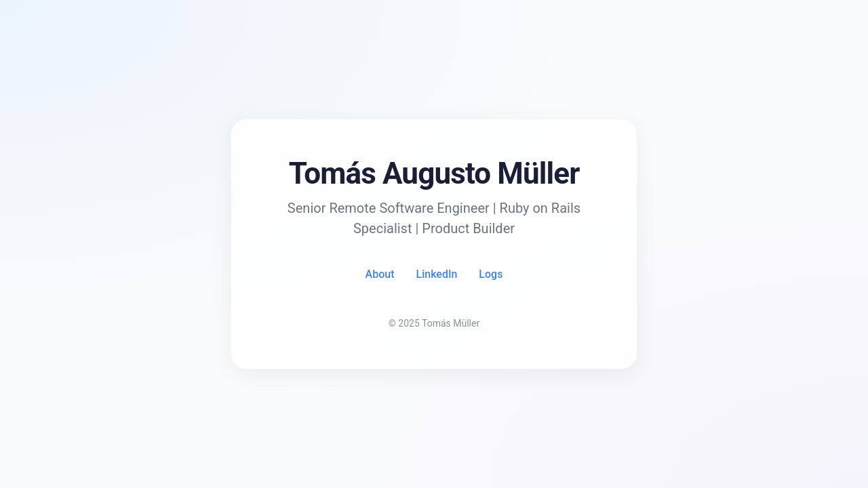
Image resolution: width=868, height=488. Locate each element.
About (380, 274)
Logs (491, 274)
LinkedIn (437, 274)
